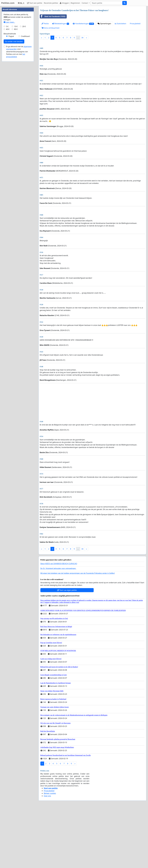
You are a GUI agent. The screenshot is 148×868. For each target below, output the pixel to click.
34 (82, 38)
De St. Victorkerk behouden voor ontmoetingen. (58, 628)
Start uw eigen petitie (67, 650)
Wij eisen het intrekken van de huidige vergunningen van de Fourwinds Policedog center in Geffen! (78, 633)
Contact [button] (85, 3)
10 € (16, 90)
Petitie (45, 24)
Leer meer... (9, 86)
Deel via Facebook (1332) (53, 16)
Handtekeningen (83, 24)
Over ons (47, 856)
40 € (8, 93)
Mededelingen (61, 24)
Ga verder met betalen (14, 105)
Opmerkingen (104, 24)
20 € (24, 90)
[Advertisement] (92, 58)
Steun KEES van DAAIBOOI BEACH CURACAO (59, 623)
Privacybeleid (135, 24)
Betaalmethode (10, 98)
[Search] (106, 3)
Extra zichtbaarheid (50, 28)
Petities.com (8, 3)
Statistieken (121, 24)
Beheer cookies (50, 853)
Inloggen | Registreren (70, 3)
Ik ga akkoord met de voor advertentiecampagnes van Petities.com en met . (19, 116)
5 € (7, 90)
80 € (16, 93)
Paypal (11, 100)
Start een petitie (35, 3)
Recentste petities (51, 3)
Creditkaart (25, 100)
